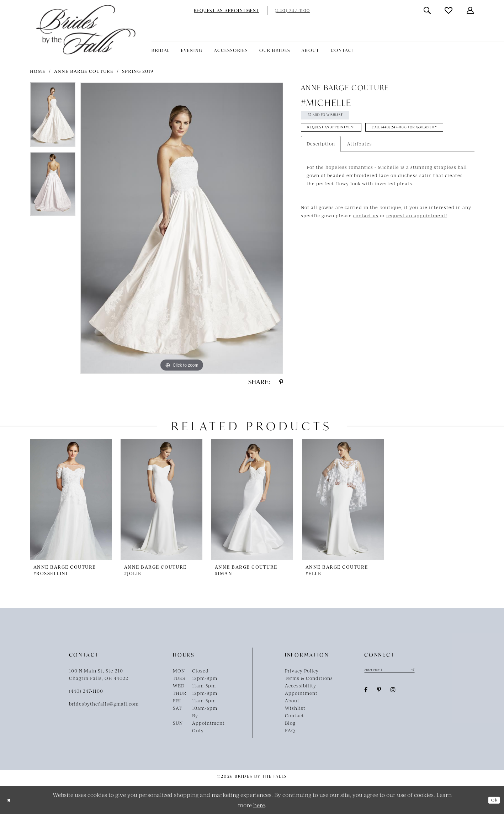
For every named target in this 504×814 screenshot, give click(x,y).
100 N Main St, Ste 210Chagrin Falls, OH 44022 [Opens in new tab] (99, 674)
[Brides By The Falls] (86, 30)
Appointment (301, 693)
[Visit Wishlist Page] (449, 10)
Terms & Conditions (309, 678)
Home (38, 71)
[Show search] (428, 10)
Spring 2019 (138, 71)
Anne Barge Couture (84, 71)
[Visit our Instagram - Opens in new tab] (393, 692)
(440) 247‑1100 (86, 691)
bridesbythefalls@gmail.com (104, 704)
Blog (290, 723)
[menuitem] (227, 10)
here (259, 805)
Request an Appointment (343, 135)
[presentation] (71, 499)
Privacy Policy (302, 671)
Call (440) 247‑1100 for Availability (356, 152)
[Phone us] (293, 10)
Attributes (360, 170)
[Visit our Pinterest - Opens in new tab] (379, 692)
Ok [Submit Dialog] (492, 800)
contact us (366, 242)
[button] (471, 10)
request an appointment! (417, 242)
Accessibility (301, 686)
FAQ (290, 730)
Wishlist (295, 708)
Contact (295, 715)
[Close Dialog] (11, 800)
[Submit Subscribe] (432, 671)
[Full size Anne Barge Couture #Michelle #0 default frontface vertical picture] (182, 228)
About (292, 701)
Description (321, 170)
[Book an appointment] (227, 10)
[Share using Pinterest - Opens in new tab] (281, 382)
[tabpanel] (53, 117)
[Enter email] (400, 671)
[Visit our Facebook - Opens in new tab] (366, 692)
